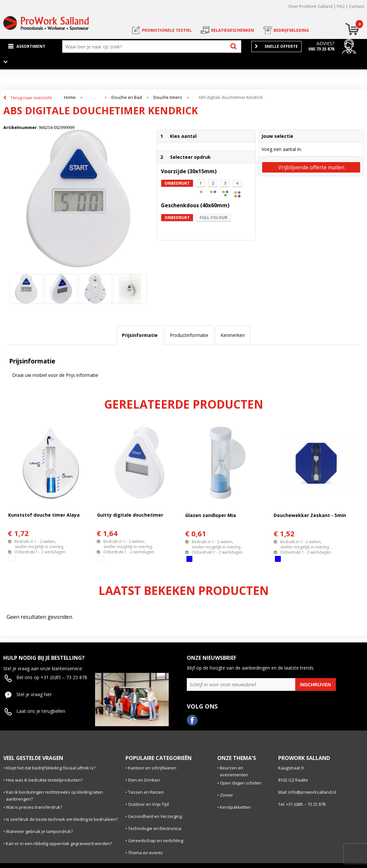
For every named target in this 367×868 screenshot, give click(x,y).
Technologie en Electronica (155, 828)
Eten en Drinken (144, 780)
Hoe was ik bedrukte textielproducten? (44, 780)
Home (70, 97)
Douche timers (168, 97)
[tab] (140, 335)
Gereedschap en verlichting (156, 840)
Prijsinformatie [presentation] (140, 335)
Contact (357, 6)
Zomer (226, 795)
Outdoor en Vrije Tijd (148, 804)
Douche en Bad (127, 97)
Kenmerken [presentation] (233, 335)
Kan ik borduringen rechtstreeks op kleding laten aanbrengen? (54, 795)
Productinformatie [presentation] (189, 335)
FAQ (341, 6)
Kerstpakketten (235, 807)
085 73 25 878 (321, 49)
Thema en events (145, 853)
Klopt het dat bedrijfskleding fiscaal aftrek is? (51, 768)
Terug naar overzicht (31, 98)
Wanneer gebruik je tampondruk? (39, 831)
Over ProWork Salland (310, 6)
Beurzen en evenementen (234, 771)
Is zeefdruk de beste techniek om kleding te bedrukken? (62, 819)
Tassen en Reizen (146, 792)
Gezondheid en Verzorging (155, 816)
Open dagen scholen (241, 783)
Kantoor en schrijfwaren (152, 768)
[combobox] (145, 46)
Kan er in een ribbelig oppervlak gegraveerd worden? (59, 843)
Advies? (325, 43)
